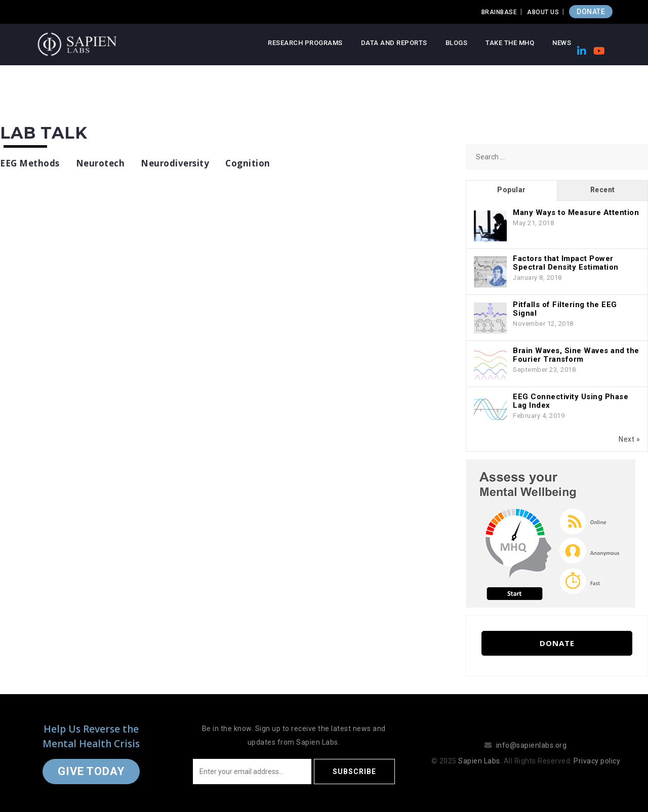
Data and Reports (394, 43)
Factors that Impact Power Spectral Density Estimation (566, 263)
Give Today (91, 771)
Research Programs (305, 43)
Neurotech (100, 163)
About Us (543, 12)
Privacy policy (597, 761)
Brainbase (499, 12)
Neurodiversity (175, 163)
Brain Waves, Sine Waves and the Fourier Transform (576, 355)
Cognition (248, 163)
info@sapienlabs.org (532, 745)
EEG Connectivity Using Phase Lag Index (571, 401)
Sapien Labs (479, 761)
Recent (603, 190)
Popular (512, 190)
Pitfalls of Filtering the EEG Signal (565, 309)
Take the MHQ (510, 43)
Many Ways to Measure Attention (576, 212)
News (562, 43)
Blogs (457, 43)
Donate (557, 643)
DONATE (591, 12)
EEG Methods (30, 163)
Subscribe (354, 772)
